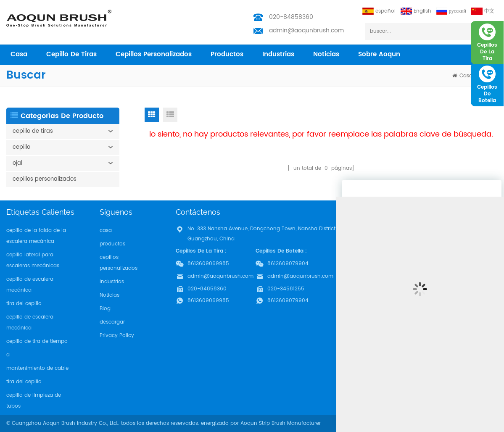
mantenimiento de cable (37, 368)
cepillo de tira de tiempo (37, 341)
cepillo (21, 147)
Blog (105, 309)
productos (227, 54)
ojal (17, 163)
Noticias (326, 54)
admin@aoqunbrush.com (306, 30)
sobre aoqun (379, 54)
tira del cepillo (24, 304)
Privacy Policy (117, 336)
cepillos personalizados (154, 54)
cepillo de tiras (71, 54)
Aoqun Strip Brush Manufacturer (281, 423)
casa (19, 54)
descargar (112, 322)
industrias (278, 54)
